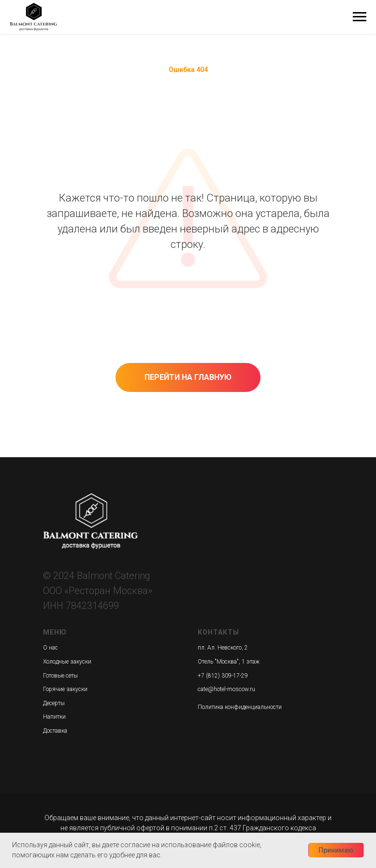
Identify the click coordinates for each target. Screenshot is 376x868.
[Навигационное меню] (360, 17)
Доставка (55, 731)
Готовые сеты (60, 676)
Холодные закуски (67, 662)
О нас (51, 648)
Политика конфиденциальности (240, 707)
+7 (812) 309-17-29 (223, 676)
